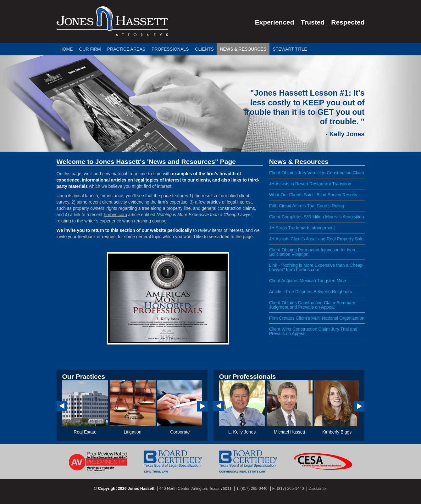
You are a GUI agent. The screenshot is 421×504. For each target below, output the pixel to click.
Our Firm (90, 49)
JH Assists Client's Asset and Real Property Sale (316, 239)
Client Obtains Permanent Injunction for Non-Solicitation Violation (313, 252)
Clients (204, 49)
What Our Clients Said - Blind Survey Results (313, 195)
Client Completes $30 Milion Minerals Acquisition (317, 217)
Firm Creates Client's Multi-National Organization (317, 318)
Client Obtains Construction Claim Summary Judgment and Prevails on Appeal (312, 305)
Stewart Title (290, 49)
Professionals (170, 49)
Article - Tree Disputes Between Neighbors (311, 292)
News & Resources (243, 49)
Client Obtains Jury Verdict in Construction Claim (317, 173)
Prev (62, 406)
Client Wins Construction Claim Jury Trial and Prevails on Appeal (313, 331)
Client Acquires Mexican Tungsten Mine (308, 281)
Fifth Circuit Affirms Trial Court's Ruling (307, 206)
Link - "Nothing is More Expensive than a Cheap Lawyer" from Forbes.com (316, 267)
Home (66, 49)
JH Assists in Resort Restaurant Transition (310, 184)
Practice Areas (126, 49)
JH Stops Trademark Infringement (302, 228)
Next (202, 406)
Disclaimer (318, 489)
